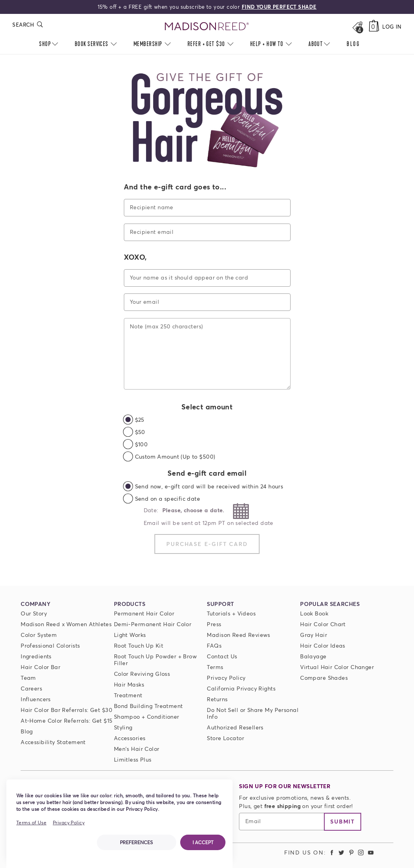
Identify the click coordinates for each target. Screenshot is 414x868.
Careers (31, 688)
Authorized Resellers (235, 727)
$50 (140, 432)
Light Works (130, 635)
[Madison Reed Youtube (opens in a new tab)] (371, 852)
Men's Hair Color (137, 749)
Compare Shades (324, 678)
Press (214, 624)
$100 (142, 444)
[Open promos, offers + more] (357, 27)
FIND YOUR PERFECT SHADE (279, 7)
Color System (39, 635)
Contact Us (222, 656)
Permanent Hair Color (144, 613)
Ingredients (36, 656)
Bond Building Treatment (148, 706)
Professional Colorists (50, 645)
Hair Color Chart (323, 624)
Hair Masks (129, 684)
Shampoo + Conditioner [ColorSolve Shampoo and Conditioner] (147, 717)
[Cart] (374, 27)
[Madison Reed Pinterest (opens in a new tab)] (351, 852)
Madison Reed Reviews (238, 635)
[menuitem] (353, 44)
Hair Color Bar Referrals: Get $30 (66, 710)
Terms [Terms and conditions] (215, 667)
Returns (217, 699)
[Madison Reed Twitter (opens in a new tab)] (341, 852)
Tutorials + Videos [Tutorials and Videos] (231, 613)
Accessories (130, 738)
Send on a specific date (168, 499)
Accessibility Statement (53, 742)
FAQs (214, 645)
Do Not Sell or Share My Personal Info (252, 713)
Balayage (313, 656)
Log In (392, 27)
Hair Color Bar (40, 667)
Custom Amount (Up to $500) (175, 456)
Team (28, 678)
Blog (27, 731)
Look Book (314, 613)
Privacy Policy (226, 678)
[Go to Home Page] (207, 27)
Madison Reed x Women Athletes (66, 624)
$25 (140, 420)
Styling (123, 727)
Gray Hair (314, 635)
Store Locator (225, 738)
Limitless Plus (133, 759)
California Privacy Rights (241, 688)
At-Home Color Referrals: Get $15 (66, 720)
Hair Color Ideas (323, 645)
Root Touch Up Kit (139, 645)
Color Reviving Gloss (142, 674)
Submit (343, 821)
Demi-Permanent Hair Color (153, 624)
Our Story (34, 613)
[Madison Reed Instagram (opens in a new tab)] (361, 852)
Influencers (36, 699)
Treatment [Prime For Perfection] (128, 695)
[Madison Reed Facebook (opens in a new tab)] (332, 852)
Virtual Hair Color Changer (337, 667)
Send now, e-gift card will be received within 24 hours (209, 486)
